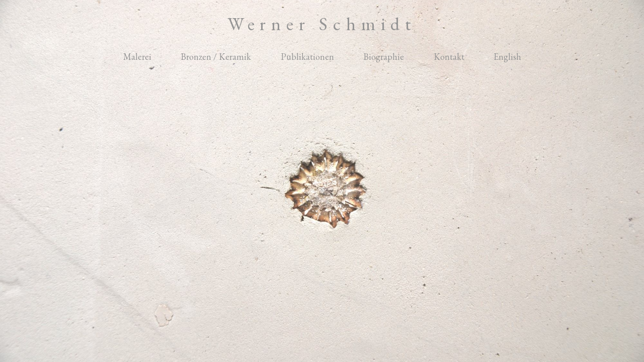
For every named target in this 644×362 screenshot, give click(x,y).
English (507, 57)
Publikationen (307, 57)
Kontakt (449, 57)
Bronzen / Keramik (216, 57)
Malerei (137, 57)
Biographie (384, 57)
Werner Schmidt (322, 24)
